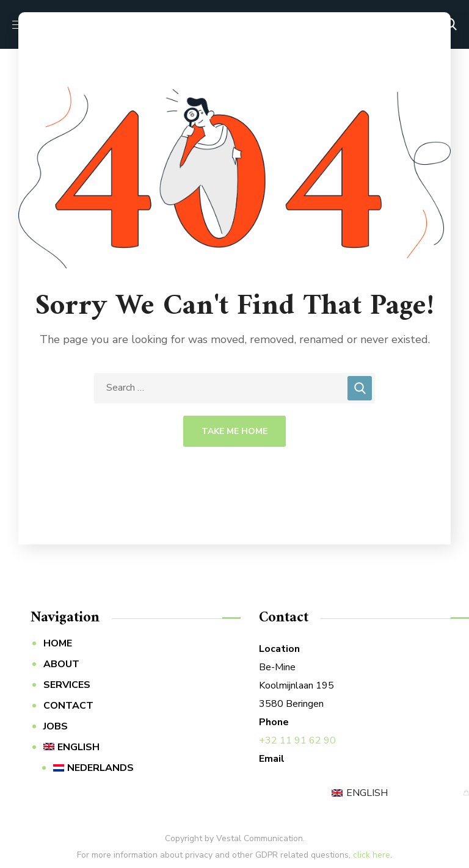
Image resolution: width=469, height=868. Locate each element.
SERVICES (67, 685)
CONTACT (68, 706)
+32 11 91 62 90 (297, 740)
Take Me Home (234, 431)
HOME (58, 643)
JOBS (56, 726)
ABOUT (61, 664)
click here (372, 855)
